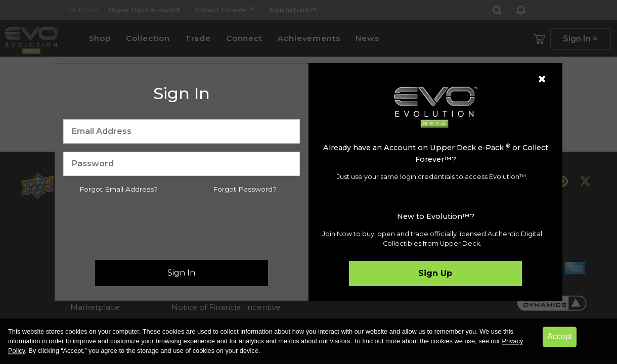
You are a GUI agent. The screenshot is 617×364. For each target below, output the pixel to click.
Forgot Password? (245, 189)
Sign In (181, 273)
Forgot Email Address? (119, 189)
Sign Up (435, 273)
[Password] (182, 164)
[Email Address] (182, 131)
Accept (560, 336)
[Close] (542, 79)
